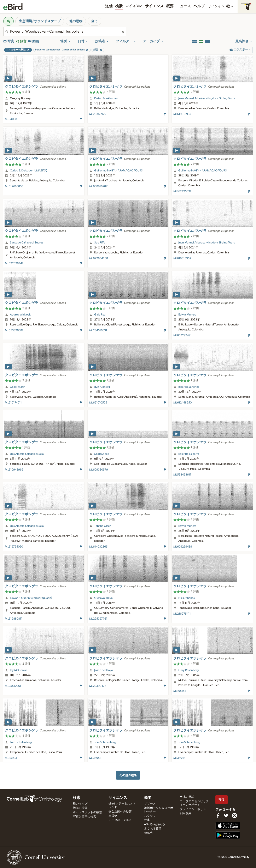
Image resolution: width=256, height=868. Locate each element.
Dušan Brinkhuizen (106, 98)
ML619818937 (182, 114)
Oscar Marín (18, 387)
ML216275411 (182, 614)
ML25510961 (13, 686)
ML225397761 (98, 619)
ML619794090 (14, 547)
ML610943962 (14, 470)
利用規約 (186, 813)
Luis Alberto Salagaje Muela (27, 454)
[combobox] (65, 32)
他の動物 (76, 21)
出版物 (113, 816)
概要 (170, 6)
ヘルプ (199, 6)
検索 (119, 6)
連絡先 (149, 833)
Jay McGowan (19, 670)
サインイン (216, 6)
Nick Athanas (187, 598)
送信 (109, 6)
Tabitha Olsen (103, 526)
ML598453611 (182, 475)
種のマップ (80, 804)
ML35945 (179, 758)
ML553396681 (14, 330)
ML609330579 (99, 470)
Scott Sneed (102, 454)
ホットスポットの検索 (87, 812)
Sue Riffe (100, 243)
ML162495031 (182, 191)
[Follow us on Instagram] (234, 815)
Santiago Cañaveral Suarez (27, 243)
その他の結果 (128, 775)
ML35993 (11, 758)
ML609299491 (182, 335)
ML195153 (180, 691)
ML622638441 (14, 263)
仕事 (147, 820)
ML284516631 (98, 330)
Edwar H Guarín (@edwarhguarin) (31, 598)
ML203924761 (98, 686)
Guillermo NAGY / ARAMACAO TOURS (118, 171)
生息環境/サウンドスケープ (40, 21)
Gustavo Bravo (103, 598)
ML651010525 (98, 403)
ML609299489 (183, 547)
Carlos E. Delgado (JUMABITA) (28, 171)
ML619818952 (182, 258)
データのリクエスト (122, 820)
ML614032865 (98, 547)
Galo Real (100, 315)
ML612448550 (182, 403)
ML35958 (95, 758)
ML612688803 (14, 186)
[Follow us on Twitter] (226, 815)
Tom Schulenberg (21, 742)
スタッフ (150, 816)
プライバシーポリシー (194, 809)
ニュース (184, 6)
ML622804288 (99, 258)
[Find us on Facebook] (218, 815)
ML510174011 (13, 403)
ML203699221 (98, 114)
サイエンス (154, 6)
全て (94, 21)
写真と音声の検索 (85, 817)
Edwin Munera (187, 315)
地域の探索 (80, 808)
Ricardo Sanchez (189, 387)
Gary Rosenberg (188, 670)
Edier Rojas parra (189, 454)
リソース (150, 804)
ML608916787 (98, 186)
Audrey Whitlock (20, 315)
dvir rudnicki (102, 387)
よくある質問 (153, 829)
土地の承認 (187, 797)
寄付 (221, 799)
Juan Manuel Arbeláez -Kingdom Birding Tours (207, 98)
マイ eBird (134, 6)
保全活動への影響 (120, 812)
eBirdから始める (155, 824)
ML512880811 (14, 619)
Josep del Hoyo (104, 670)
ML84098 (11, 119)
